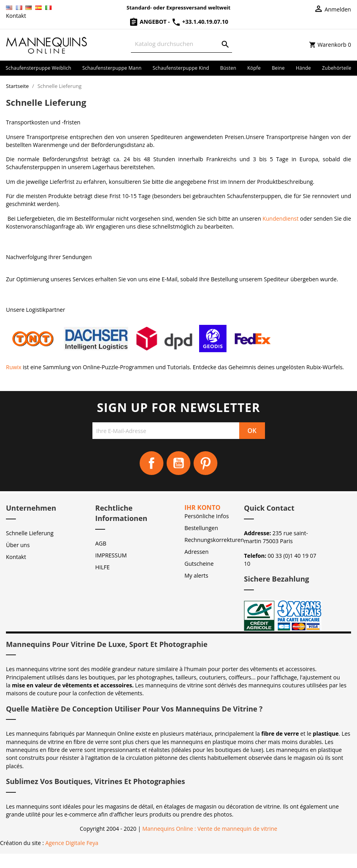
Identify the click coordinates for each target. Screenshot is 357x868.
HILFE (103, 567)
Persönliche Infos (207, 516)
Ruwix (14, 367)
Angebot (149, 22)
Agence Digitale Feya (72, 843)
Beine (278, 68)
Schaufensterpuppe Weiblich (38, 68)
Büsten (228, 68)
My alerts (196, 575)
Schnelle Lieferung (30, 533)
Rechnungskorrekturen (214, 540)
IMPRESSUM (111, 555)
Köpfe (254, 68)
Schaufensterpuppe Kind (181, 68)
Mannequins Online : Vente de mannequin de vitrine (210, 829)
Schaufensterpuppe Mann (112, 68)
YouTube (178, 463)
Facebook (152, 463)
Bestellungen (201, 528)
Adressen (197, 552)
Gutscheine (199, 564)
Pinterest (205, 463)
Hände (303, 68)
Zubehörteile (337, 68)
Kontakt (16, 16)
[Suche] (181, 44)
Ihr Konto (202, 507)
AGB (101, 543)
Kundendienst (281, 218)
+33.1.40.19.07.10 (200, 22)
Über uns (18, 545)
